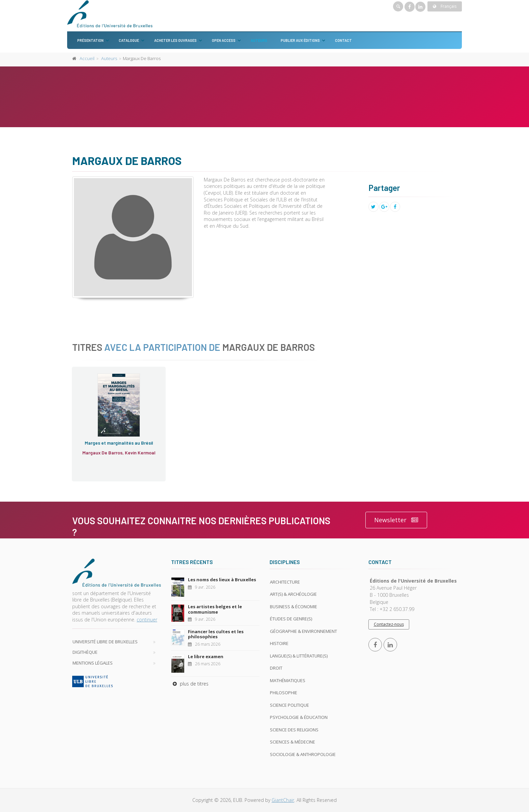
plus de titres (190, 684)
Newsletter (396, 520)
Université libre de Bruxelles (105, 642)
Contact (343, 40)
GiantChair (283, 800)
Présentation (90, 40)
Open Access (224, 40)
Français (445, 6)
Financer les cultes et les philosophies (216, 634)
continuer (147, 620)
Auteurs (259, 40)
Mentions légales (93, 663)
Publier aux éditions (300, 40)
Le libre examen (206, 656)
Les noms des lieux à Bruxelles (222, 580)
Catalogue (129, 40)
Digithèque (85, 652)
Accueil (87, 58)
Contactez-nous (389, 624)
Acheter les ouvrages (175, 40)
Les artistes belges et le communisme (215, 609)
